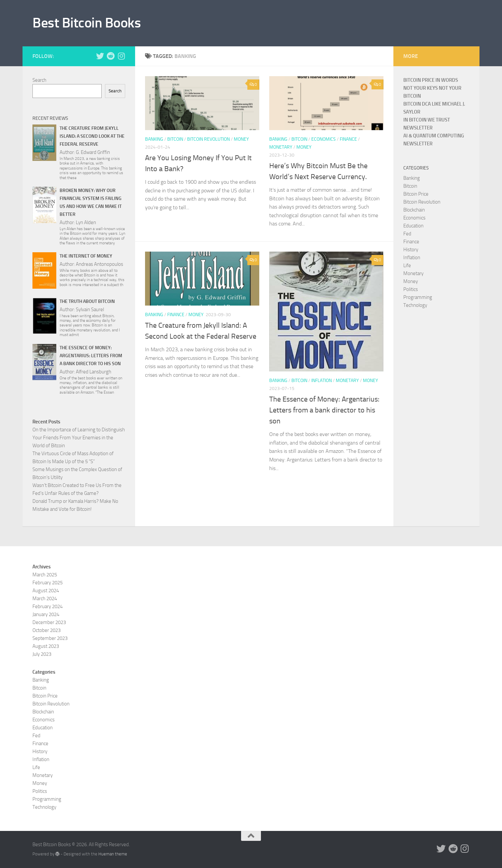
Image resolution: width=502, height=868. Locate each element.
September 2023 (50, 638)
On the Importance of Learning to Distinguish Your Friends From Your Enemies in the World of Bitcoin (79, 438)
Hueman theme (113, 854)
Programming (418, 297)
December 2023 (49, 622)
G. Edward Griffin (93, 152)
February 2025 (48, 583)
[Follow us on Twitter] (100, 56)
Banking (154, 139)
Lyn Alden (86, 222)
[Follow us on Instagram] (121, 56)
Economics (324, 139)
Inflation (322, 381)
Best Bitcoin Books (87, 23)
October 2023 (47, 630)
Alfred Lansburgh (94, 372)
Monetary (281, 147)
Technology (415, 305)
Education (413, 226)
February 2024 (48, 606)
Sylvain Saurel (90, 310)
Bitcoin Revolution (208, 139)
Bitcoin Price (416, 194)
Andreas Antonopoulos (100, 264)
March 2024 (45, 599)
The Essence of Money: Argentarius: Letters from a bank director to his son (324, 410)
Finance (348, 139)
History (411, 250)
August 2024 (46, 591)
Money (241, 139)
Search (39, 80)
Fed (407, 234)
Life (407, 265)
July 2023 (42, 654)
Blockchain (414, 210)
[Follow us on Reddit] (111, 56)
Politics (411, 289)
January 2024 (46, 614)
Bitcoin (175, 139)
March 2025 (45, 575)
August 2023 (46, 646)
